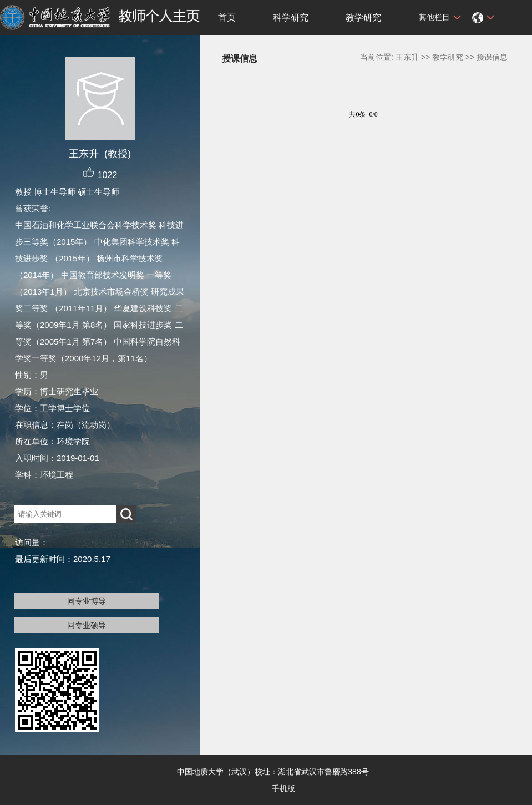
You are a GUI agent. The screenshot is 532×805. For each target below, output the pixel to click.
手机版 (283, 788)
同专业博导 (87, 601)
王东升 (407, 57)
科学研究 (291, 17)
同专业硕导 (87, 625)
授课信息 (492, 57)
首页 (227, 17)
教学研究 (363, 17)
